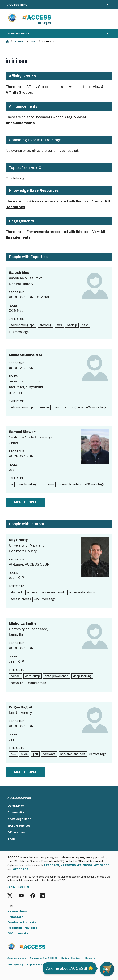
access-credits (21, 599)
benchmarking (27, 484)
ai (12, 484)
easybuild (17, 683)
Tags (34, 42)
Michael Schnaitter (26, 355)
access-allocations (82, 592)
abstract (16, 592)
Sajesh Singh (20, 273)
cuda (24, 754)
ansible (44, 407)
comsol (15, 676)
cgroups (78, 407)
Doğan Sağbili (21, 707)
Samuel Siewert (23, 432)
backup (72, 325)
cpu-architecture (70, 484)
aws (59, 325)
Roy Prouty (18, 540)
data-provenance (57, 676)
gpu (35, 754)
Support (20, 42)
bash (85, 325)
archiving (46, 325)
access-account (53, 592)
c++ (51, 484)
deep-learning (82, 676)
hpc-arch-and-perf (73, 754)
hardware (49, 754)
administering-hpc (23, 325)
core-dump (33, 676)
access (32, 592)
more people (26, 502)
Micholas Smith (22, 624)
